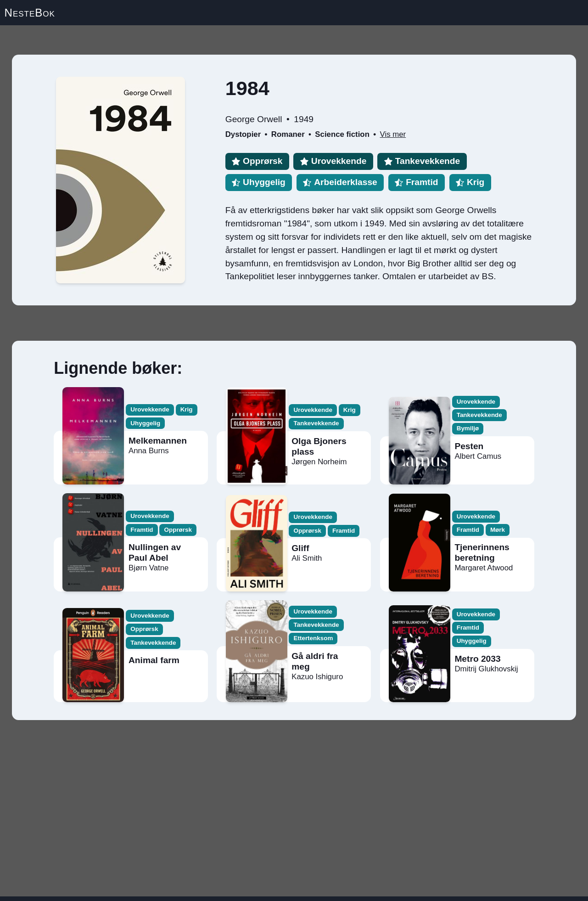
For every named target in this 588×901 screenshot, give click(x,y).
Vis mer (393, 134)
